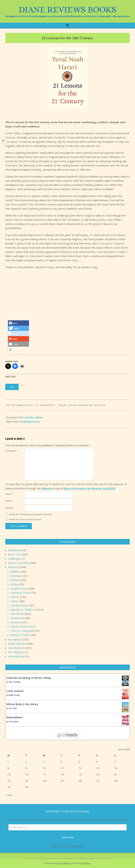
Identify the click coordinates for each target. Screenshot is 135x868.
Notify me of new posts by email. (25, 519)
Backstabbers (15, 717)
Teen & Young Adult (23, 631)
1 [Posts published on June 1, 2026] (8, 762)
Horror (15, 597)
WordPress (86, 863)
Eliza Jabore (14, 721)
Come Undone (15, 691)
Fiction (14, 584)
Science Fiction (19, 626)
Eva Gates (13, 708)
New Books (15, 648)
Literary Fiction (20, 605)
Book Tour (14, 554)
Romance (16, 622)
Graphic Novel (19, 588)
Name (9, 494)
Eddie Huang (14, 695)
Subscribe (68, 837)
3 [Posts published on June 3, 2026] (44, 762)
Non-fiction (46, 405)
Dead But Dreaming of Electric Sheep (29, 678)
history (73, 405)
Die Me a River (34, 417)
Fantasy (15, 580)
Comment (11, 451)
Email (9, 501)
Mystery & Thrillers (22, 610)
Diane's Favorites (18, 563)
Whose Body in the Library (22, 704)
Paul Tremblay (15, 682)
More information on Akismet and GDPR (90, 488)
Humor (15, 601)
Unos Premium (64, 863)
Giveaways (15, 639)
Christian (16, 576)
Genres (12, 567)
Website (9, 508)
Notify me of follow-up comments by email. (31, 514)
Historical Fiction (20, 593)
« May (9, 795)
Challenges (14, 559)
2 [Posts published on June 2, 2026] (26, 762)
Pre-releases (16, 652)
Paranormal (17, 618)
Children (15, 572)
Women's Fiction (20, 635)
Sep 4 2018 (99, 405)
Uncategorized (17, 656)
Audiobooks (15, 550)
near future (86, 405)
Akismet (47, 488)
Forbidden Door (30, 422)
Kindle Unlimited (18, 644)
